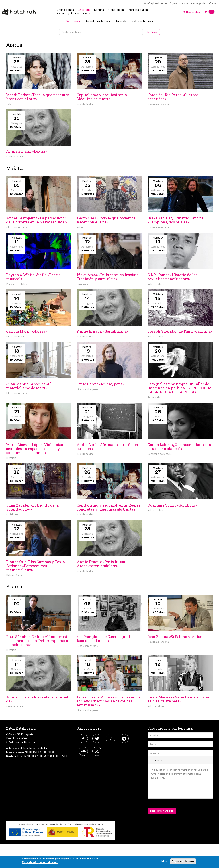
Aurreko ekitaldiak (98, 21)
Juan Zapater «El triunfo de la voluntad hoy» (32, 507)
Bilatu (152, 32)
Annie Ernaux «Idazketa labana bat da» (37, 699)
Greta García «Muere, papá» (101, 384)
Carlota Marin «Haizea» (27, 331)
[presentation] (178, 789)
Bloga (86, 14)
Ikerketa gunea (138, 10)
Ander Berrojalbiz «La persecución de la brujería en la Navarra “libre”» (37, 220)
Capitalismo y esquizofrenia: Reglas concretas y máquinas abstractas (109, 507)
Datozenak (73, 21)
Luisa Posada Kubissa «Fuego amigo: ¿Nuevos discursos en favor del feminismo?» (109, 701)
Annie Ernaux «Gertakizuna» (103, 331)
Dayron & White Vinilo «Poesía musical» (33, 277)
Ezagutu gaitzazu (68, 14)
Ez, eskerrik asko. (183, 861)
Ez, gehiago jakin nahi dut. (40, 862)
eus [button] (213, 3)
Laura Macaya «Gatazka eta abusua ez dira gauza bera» (178, 699)
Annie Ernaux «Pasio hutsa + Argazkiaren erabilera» (102, 564)
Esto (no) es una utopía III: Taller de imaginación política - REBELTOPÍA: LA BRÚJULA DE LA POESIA (179, 388)
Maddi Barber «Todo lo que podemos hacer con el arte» (38, 97)
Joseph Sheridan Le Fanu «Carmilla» (180, 331)
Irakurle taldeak (142, 21)
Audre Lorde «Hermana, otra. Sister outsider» (108, 447)
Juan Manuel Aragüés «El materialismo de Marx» (29, 386)
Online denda (65, 10)
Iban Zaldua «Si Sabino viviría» (175, 637)
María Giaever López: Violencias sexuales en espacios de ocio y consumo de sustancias (35, 449)
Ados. (164, 861)
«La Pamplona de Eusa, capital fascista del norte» (103, 639)
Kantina (99, 10)
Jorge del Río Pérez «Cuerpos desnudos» (173, 97)
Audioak (121, 21)
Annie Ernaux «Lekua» (26, 151)
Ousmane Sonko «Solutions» (172, 505)
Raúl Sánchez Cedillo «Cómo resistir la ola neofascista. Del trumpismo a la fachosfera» (38, 641)
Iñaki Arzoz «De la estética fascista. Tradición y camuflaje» (108, 277)
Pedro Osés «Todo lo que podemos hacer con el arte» (106, 220)
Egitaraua (84, 10)
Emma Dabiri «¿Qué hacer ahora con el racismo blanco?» (179, 447)
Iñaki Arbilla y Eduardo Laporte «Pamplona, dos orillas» (176, 220)
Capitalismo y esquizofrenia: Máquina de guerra (102, 97)
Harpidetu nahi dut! (162, 811)
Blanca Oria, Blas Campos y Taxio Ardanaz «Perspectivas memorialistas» (35, 566)
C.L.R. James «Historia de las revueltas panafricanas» (172, 277)
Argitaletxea (116, 10)
